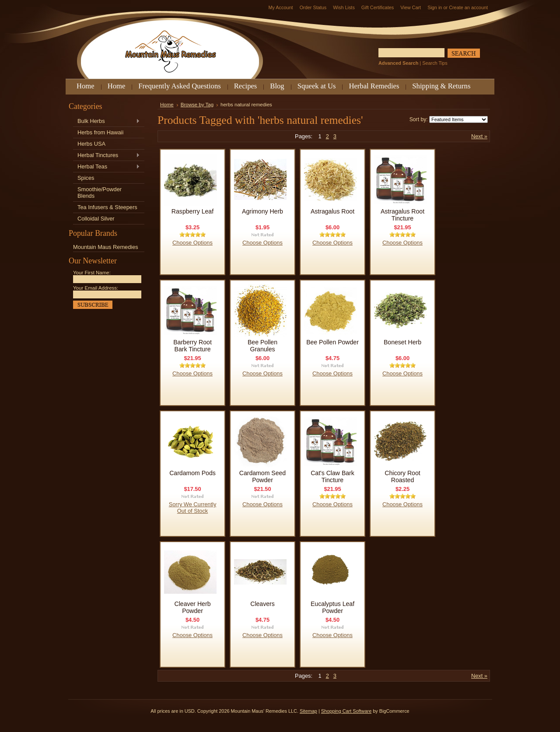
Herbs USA (91, 144)
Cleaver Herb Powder (193, 607)
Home (167, 105)
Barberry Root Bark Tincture (192, 346)
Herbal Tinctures (107, 156)
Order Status (313, 7)
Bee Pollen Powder (332, 342)
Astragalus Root (332, 211)
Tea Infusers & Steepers (107, 207)
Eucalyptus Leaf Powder (332, 607)
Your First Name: (92, 273)
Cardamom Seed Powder (262, 476)
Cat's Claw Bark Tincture (332, 476)
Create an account (468, 7)
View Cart (411, 7)
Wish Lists (344, 7)
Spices (86, 178)
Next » (479, 136)
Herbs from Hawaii (100, 132)
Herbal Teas (107, 167)
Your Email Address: (96, 288)
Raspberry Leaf (192, 211)
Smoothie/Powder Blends (100, 193)
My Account (280, 7)
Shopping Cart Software (346, 711)
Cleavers (262, 604)
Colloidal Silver (96, 219)
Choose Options (192, 243)
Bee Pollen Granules (262, 346)
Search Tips (435, 63)
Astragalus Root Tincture (402, 215)
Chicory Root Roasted (402, 476)
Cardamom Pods (192, 473)
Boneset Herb (402, 342)
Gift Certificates (378, 7)
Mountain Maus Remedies (106, 247)
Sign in (435, 7)
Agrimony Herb (262, 211)
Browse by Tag (197, 105)
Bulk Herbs (107, 121)
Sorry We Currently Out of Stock (193, 508)
